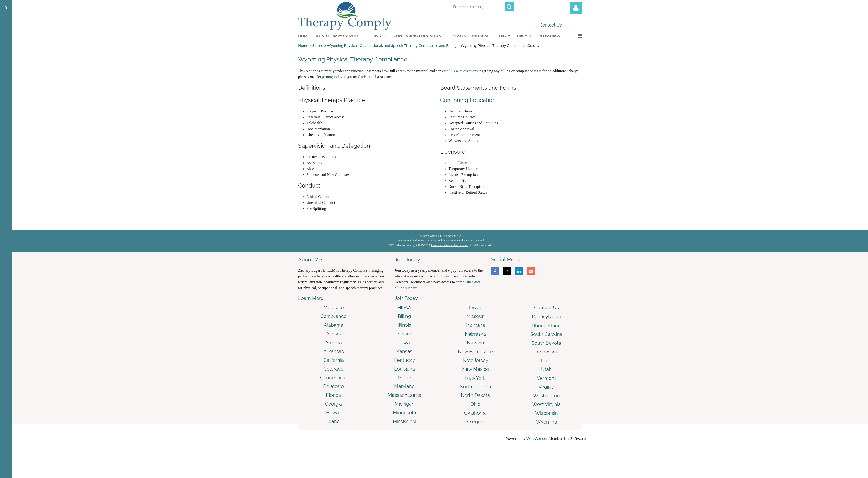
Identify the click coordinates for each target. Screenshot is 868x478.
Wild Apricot (537, 438)
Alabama (334, 325)
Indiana (404, 334)
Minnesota (405, 413)
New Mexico (476, 369)
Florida (333, 395)
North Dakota (475, 395)
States (317, 45)
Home (303, 45)
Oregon (475, 422)
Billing (404, 316)
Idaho (334, 421)
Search (509, 7)
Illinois (404, 325)
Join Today (406, 298)
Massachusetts (404, 395)
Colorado (333, 369)
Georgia (333, 404)
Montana (475, 325)
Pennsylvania (546, 317)
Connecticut (334, 378)
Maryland (404, 386)
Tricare (475, 308)
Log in (576, 8)
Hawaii (333, 413)
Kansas (404, 351)
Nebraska (475, 334)
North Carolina (475, 387)
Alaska (334, 334)
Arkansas (334, 351)
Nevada (476, 343)
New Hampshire (475, 352)
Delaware (333, 386)
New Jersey (476, 360)
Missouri (475, 316)
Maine (404, 378)
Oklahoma (475, 413)
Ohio (475, 404)
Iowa (405, 343)
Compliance (333, 316)
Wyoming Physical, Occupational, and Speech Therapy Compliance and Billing (392, 45)
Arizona (334, 343)
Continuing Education (468, 100)
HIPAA (404, 308)
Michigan (405, 404)
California (334, 360)
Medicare (334, 308)
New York (475, 378)
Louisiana (405, 369)
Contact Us (551, 25)
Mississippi (405, 421)
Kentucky (405, 360)
